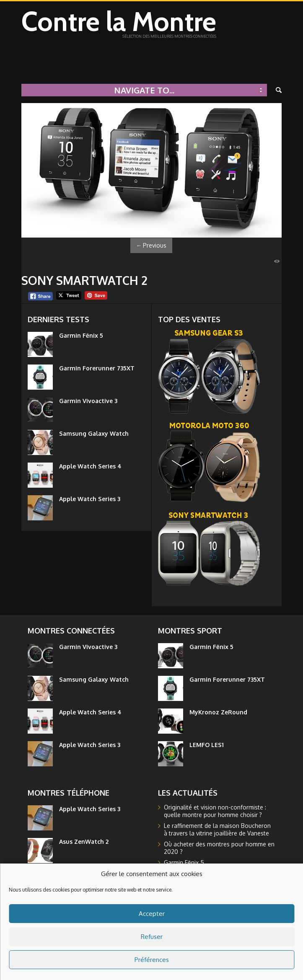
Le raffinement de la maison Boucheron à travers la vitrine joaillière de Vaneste (217, 829)
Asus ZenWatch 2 (84, 842)
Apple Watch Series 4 (90, 466)
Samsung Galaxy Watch (94, 433)
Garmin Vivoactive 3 (88, 401)
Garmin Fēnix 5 (81, 335)
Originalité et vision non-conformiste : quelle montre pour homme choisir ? (215, 811)
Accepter (152, 914)
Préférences (152, 960)
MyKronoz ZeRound (218, 712)
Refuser (152, 937)
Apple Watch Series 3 (90, 499)
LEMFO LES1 (207, 745)
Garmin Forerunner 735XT (97, 368)
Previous (151, 245)
